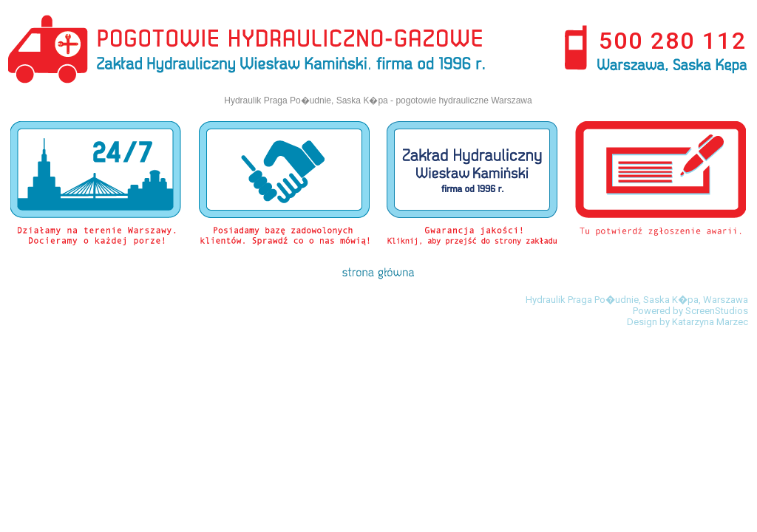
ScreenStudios (717, 311)
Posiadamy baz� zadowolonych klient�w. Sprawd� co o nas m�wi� (284, 183)
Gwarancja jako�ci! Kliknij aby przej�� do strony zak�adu (472, 183)
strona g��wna (378, 273)
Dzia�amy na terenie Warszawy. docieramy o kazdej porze (96, 183)
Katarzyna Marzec (710, 322)
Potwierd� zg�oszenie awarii (661, 183)
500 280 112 (673, 41)
